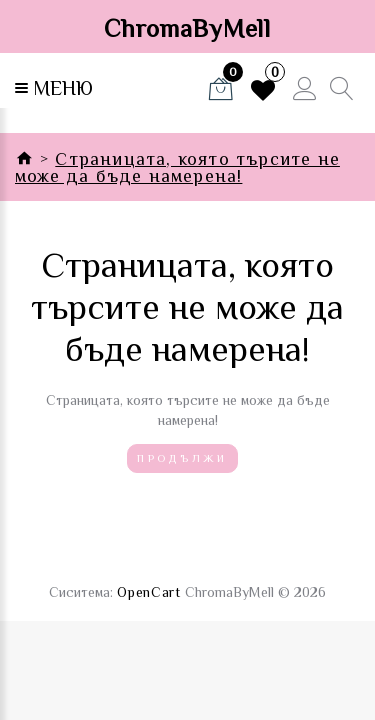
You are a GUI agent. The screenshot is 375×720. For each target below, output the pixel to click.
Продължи (182, 458)
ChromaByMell (187, 29)
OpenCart (149, 592)
